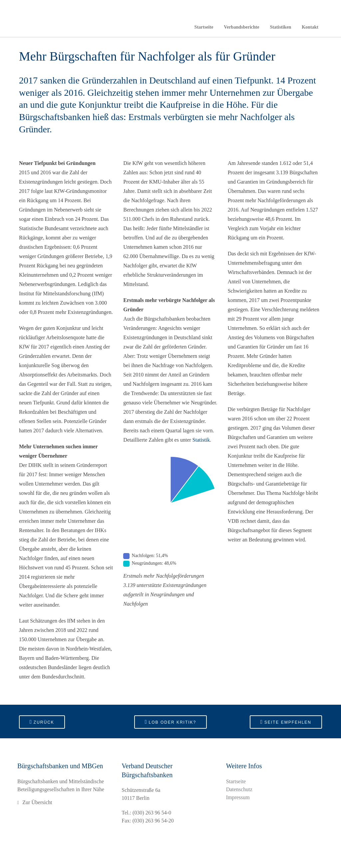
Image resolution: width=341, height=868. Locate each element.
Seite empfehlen (286, 722)
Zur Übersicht (37, 802)
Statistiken (280, 27)
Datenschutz (239, 789)
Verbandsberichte (241, 27)
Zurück (42, 722)
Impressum (238, 797)
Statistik (201, 440)
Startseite (204, 27)
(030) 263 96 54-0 (152, 813)
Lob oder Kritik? (171, 722)
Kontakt (310, 27)
